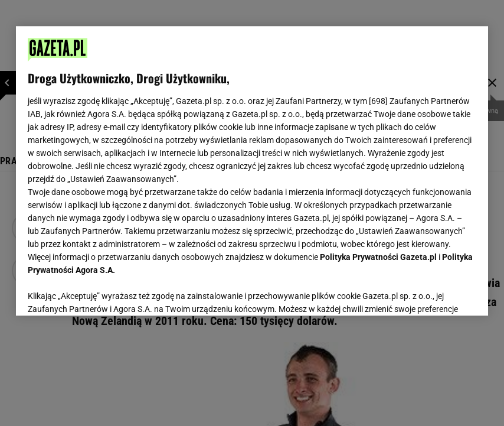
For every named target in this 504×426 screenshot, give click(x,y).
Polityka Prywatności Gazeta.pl (378, 257)
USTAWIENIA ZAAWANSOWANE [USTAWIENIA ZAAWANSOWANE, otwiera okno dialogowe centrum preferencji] (105, 292)
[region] (252, 171)
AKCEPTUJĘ (436, 292)
